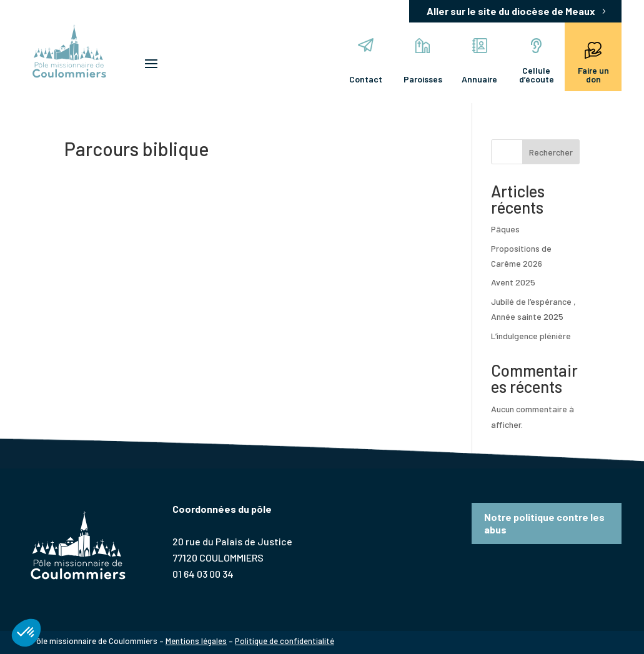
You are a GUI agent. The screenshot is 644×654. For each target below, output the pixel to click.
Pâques (505, 229)
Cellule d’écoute (537, 61)
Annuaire (479, 61)
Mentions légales (196, 641)
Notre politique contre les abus (544, 523)
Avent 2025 (513, 282)
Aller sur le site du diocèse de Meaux (511, 11)
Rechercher (551, 152)
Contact (366, 61)
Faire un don (593, 61)
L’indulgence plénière (531, 336)
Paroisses (423, 61)
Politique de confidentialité (285, 641)
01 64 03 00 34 (203, 574)
